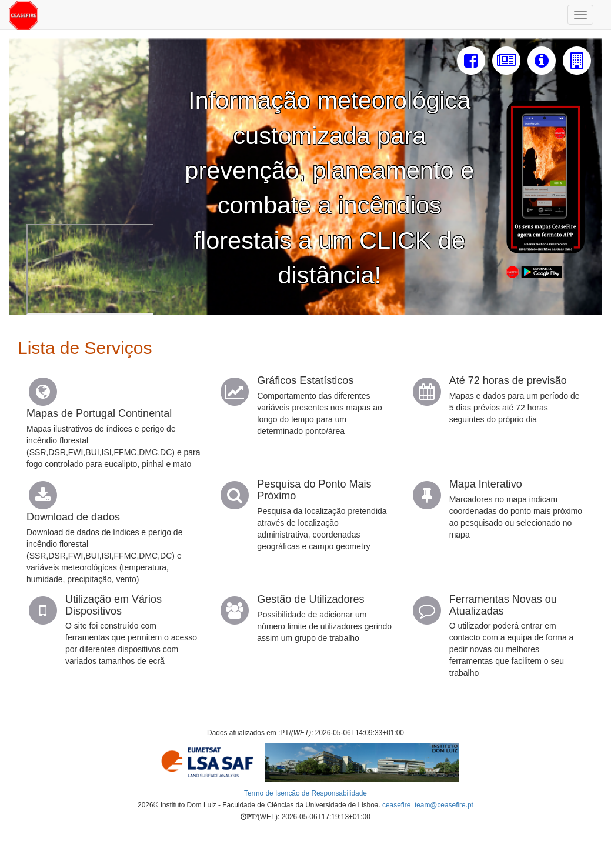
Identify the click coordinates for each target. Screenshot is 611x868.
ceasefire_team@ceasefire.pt (428, 805)
